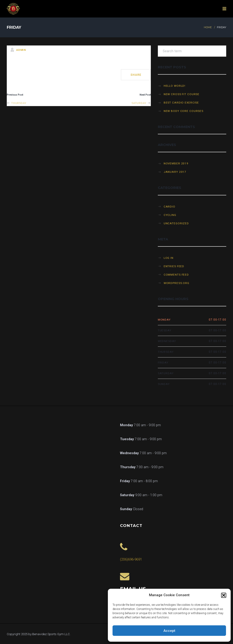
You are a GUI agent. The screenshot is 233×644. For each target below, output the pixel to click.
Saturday (141, 103)
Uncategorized (176, 223)
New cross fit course (182, 94)
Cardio (169, 207)
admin (21, 50)
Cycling (170, 215)
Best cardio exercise (181, 103)
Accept (169, 631)
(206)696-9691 (131, 559)
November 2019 (176, 163)
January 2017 (175, 172)
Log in (169, 258)
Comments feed (176, 275)
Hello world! (175, 86)
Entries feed (174, 266)
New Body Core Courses (184, 111)
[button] (224, 595)
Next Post (145, 95)
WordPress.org (177, 283)
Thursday (17, 103)
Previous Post (15, 95)
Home (208, 27)
